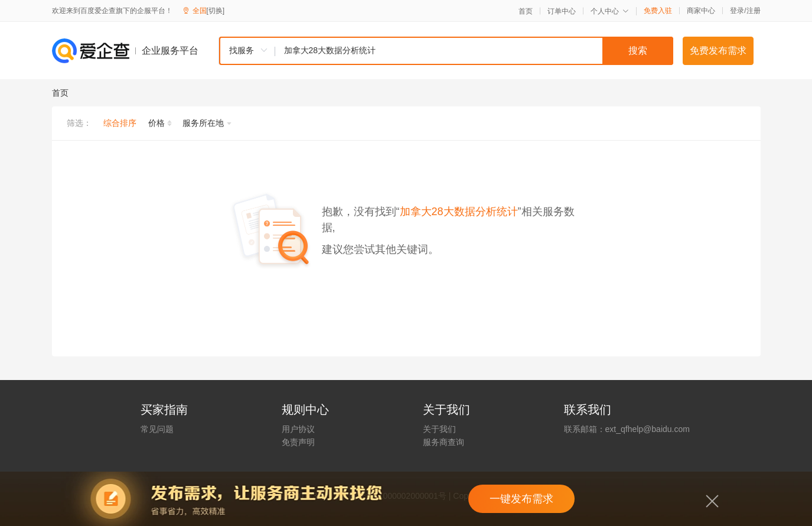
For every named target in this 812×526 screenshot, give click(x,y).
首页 (526, 11)
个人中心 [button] (610, 11)
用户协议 (298, 429)
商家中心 (701, 11)
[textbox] (474, 51)
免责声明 (298, 442)
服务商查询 (443, 442)
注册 (754, 11)
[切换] (216, 11)
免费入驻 (658, 11)
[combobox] (446, 51)
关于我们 (439, 429)
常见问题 (157, 429)
